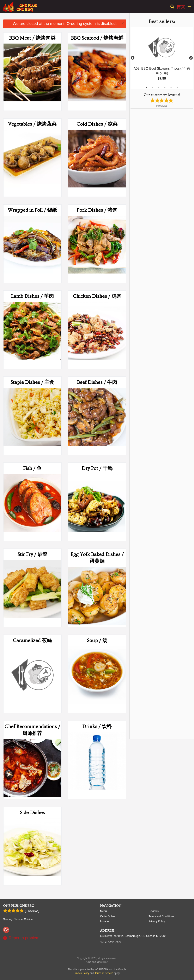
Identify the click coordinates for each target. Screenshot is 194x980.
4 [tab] (165, 87)
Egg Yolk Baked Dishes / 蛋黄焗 (97, 558)
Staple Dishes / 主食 (32, 382)
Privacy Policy (157, 921)
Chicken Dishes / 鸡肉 (97, 296)
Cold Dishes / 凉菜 (97, 124)
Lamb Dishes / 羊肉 (32, 296)
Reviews (154, 911)
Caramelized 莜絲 (32, 640)
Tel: (111, 942)
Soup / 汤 (97, 640)
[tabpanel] (162, 58)
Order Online (108, 916)
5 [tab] (171, 87)
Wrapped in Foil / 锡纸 (32, 210)
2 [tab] (152, 87)
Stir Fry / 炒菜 (32, 554)
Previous (133, 58)
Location (105, 921)
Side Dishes (32, 813)
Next (191, 58)
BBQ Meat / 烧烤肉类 (32, 38)
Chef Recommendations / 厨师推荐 (32, 730)
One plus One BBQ (19, 906)
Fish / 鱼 (32, 468)
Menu (103, 911)
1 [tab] (146, 87)
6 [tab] (177, 87)
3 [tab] (159, 87)
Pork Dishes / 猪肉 (97, 210)
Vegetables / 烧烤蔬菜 (32, 124)
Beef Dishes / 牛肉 (97, 382)
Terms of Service (104, 973)
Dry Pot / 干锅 (97, 468)
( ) (181, 7)
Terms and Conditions (162, 916)
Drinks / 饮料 (97, 726)
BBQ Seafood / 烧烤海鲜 (97, 38)
